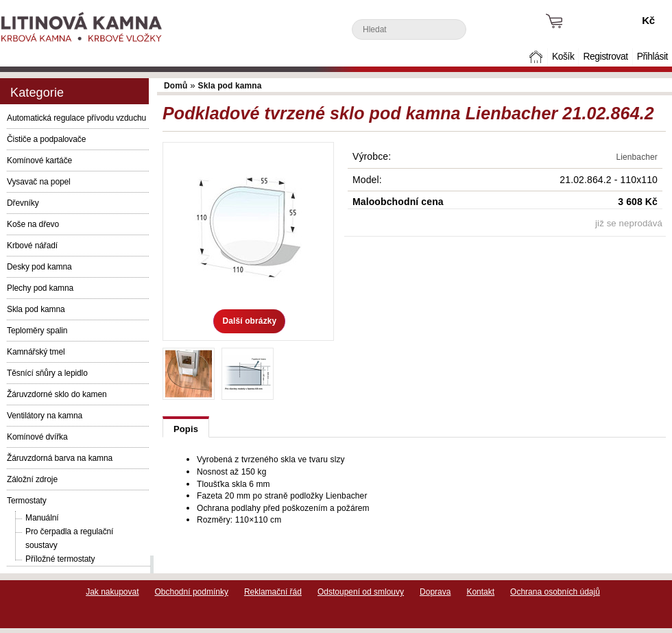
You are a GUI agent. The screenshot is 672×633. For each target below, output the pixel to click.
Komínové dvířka (37, 437)
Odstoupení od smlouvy (361, 592)
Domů (538, 57)
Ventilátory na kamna (45, 416)
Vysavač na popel (39, 182)
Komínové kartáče (39, 160)
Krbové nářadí (32, 246)
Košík (563, 57)
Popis (186, 429)
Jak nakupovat (112, 592)
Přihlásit (652, 57)
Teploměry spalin (37, 331)
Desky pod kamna (39, 267)
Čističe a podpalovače (46, 139)
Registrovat (605, 57)
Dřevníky (23, 203)
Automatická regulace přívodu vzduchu (76, 118)
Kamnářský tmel (36, 352)
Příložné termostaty (60, 559)
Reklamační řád (273, 592)
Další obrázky (249, 321)
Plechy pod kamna (40, 288)
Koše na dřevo (33, 224)
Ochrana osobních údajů (555, 592)
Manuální (42, 518)
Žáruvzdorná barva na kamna (60, 458)
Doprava (435, 592)
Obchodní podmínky (192, 592)
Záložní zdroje (32, 479)
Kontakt (480, 592)
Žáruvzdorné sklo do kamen (57, 394)
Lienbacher (637, 157)
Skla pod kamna (36, 309)
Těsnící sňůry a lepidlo (47, 373)
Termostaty (27, 501)
